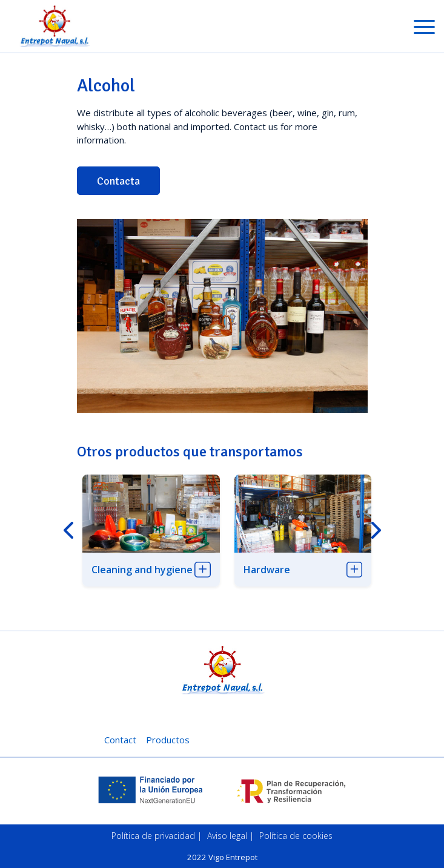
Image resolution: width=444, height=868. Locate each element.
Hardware (267, 570)
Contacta (118, 181)
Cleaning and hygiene (142, 570)
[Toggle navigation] (424, 29)
